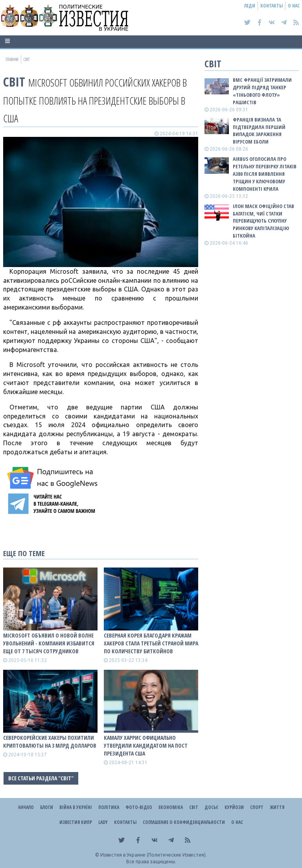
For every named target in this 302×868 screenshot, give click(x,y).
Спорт (257, 807)
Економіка (171, 807)
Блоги (47, 807)
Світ (14, 82)
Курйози (234, 807)
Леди (250, 6)
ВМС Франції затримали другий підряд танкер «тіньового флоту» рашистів (262, 91)
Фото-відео (139, 807)
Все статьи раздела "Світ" (41, 778)
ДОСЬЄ (211, 807)
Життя (277, 807)
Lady (103, 822)
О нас (294, 6)
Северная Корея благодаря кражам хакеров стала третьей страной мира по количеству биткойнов (151, 643)
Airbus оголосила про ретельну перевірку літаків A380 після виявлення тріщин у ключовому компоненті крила (265, 174)
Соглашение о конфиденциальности (184, 822)
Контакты (272, 6)
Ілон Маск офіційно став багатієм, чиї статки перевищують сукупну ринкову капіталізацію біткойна (263, 221)
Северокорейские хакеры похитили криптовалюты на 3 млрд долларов (50, 742)
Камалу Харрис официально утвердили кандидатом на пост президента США (146, 745)
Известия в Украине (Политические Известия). (154, 855)
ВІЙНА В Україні (76, 807)
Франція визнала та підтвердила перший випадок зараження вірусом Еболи (259, 131)
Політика (109, 807)
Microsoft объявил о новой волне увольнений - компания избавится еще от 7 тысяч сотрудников (49, 643)
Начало (26, 807)
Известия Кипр (76, 822)
